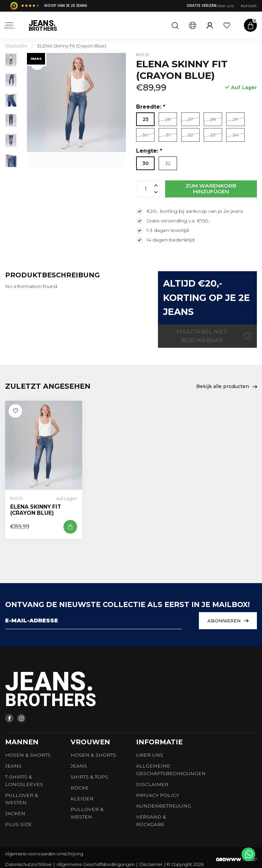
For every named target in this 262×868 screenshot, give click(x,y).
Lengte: (149, 151)
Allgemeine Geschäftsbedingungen (171, 770)
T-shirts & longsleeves (24, 781)
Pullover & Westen (22, 799)
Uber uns (225, 6)
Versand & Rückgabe (151, 821)
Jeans (13, 766)
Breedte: (151, 107)
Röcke (80, 788)
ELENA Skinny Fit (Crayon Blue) (72, 46)
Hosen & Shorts (28, 755)
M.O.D (142, 55)
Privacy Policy (158, 795)
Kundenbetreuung (164, 806)
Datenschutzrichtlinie (28, 864)
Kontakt (249, 6)
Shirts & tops (89, 777)
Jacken (15, 813)
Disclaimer (152, 784)
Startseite (16, 46)
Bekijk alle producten (227, 387)
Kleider (82, 799)
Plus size (18, 824)
